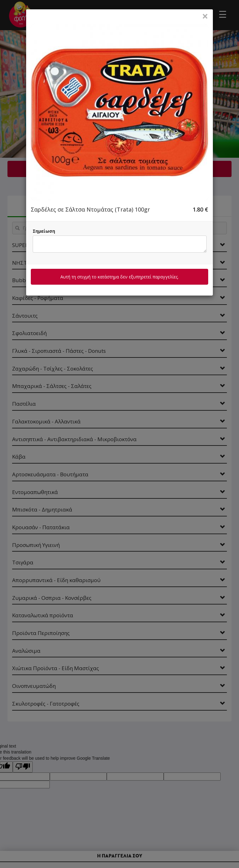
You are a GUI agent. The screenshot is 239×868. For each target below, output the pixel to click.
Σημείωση (44, 231)
